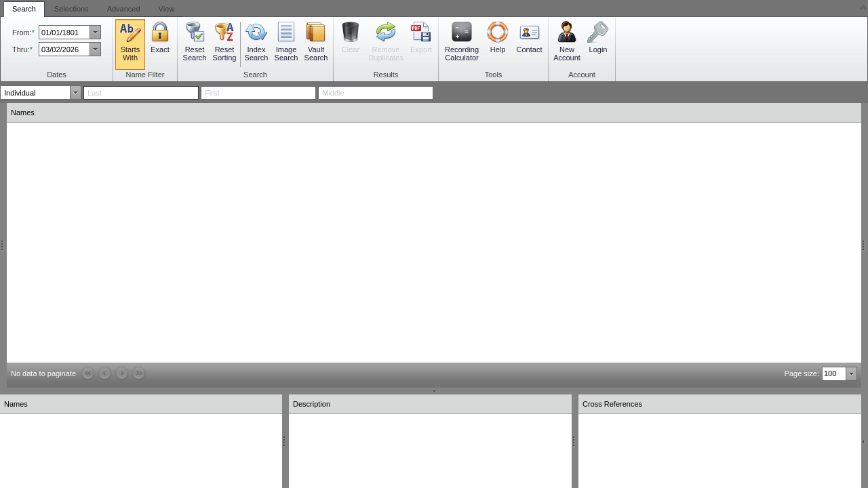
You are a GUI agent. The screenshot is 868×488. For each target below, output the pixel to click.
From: (22, 33)
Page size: (802, 373)
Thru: (21, 49)
